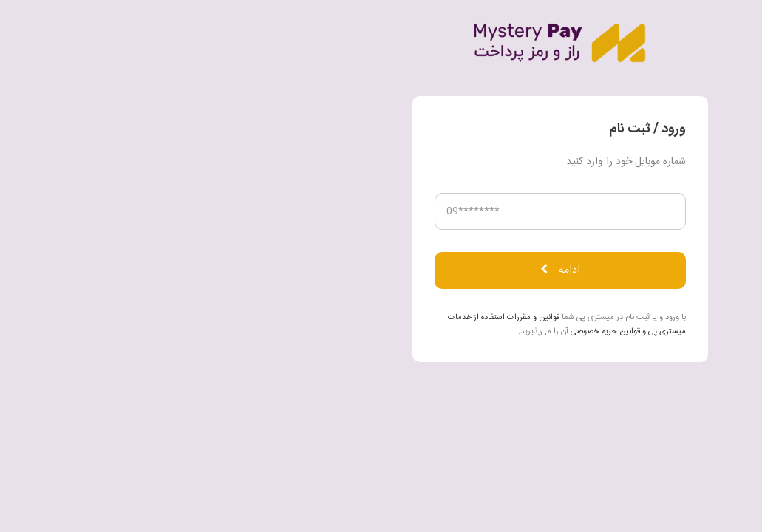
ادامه (381, 270)
